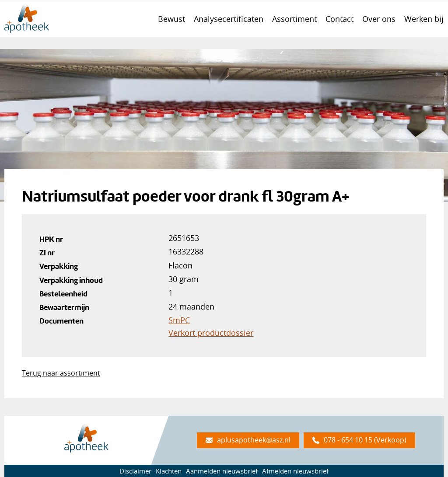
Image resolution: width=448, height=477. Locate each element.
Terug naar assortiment (61, 373)
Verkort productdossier (211, 333)
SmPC (179, 320)
